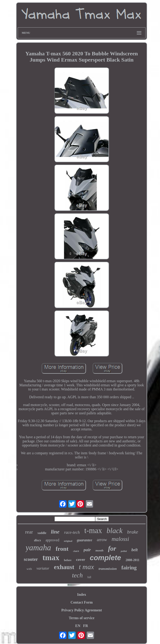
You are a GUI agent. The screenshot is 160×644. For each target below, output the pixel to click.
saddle (42, 533)
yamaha (38, 548)
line (55, 532)
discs (37, 540)
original (68, 541)
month (99, 550)
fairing (129, 568)
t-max (93, 531)
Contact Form (82, 602)
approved (52, 540)
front (62, 549)
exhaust (64, 567)
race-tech (72, 532)
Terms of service (81, 618)
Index (81, 595)
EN (78, 626)
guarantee (84, 540)
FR (85, 626)
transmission (108, 569)
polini (124, 551)
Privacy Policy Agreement (82, 610)
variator (43, 568)
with (29, 569)
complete (105, 558)
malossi (120, 539)
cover (81, 560)
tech (77, 575)
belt (135, 550)
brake (133, 532)
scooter (31, 559)
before (68, 560)
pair (87, 550)
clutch (76, 551)
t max (86, 567)
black (115, 531)
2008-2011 (133, 560)
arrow (102, 540)
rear (29, 532)
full (89, 577)
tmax (51, 558)
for (112, 548)
